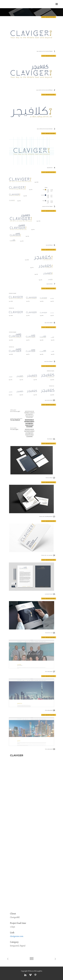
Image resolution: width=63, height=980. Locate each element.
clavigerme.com (17, 936)
